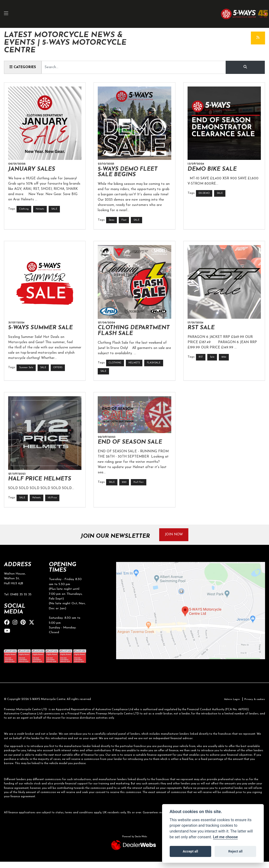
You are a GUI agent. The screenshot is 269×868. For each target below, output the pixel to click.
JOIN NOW (176, 541)
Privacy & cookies (253, 706)
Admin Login (229, 706)
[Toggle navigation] (9, 14)
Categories (24, 67)
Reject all (235, 851)
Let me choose (226, 837)
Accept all (190, 851)
